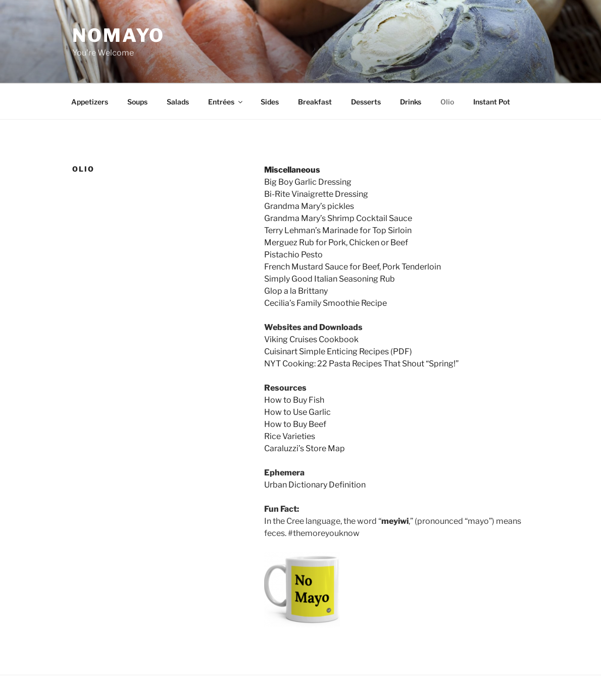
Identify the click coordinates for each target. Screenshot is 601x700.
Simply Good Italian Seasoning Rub (330, 279)
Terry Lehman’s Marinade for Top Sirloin (338, 230)
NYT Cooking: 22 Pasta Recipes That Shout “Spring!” (361, 364)
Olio (447, 102)
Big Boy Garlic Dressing (308, 182)
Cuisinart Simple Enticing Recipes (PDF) (338, 352)
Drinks (411, 102)
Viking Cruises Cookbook (311, 339)
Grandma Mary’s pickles (309, 206)
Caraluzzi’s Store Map (305, 448)
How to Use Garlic (297, 412)
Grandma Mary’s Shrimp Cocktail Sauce (338, 218)
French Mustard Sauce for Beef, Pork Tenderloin (353, 267)
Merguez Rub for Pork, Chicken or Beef (336, 243)
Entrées (226, 102)
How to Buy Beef (295, 424)
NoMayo (118, 35)
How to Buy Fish (294, 400)
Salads (178, 102)
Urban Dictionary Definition (315, 485)
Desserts (366, 102)
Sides (270, 102)
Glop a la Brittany (296, 291)
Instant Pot (492, 102)
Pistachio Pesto (293, 255)
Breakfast (315, 102)
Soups (137, 102)
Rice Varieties (290, 436)
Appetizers (90, 102)
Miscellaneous (292, 170)
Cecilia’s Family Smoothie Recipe (325, 303)
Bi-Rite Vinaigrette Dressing (316, 194)
